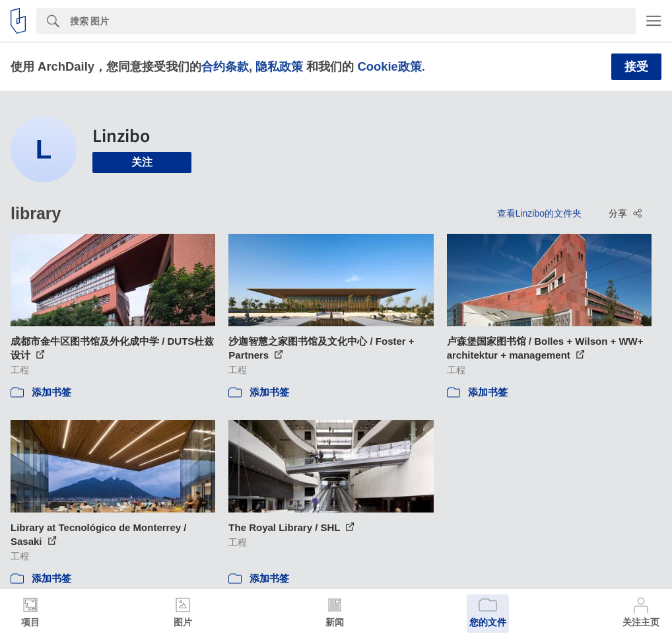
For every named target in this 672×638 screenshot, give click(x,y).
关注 (142, 162)
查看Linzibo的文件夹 (539, 213)
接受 (636, 67)
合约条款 (225, 66)
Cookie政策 (389, 66)
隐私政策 (279, 66)
